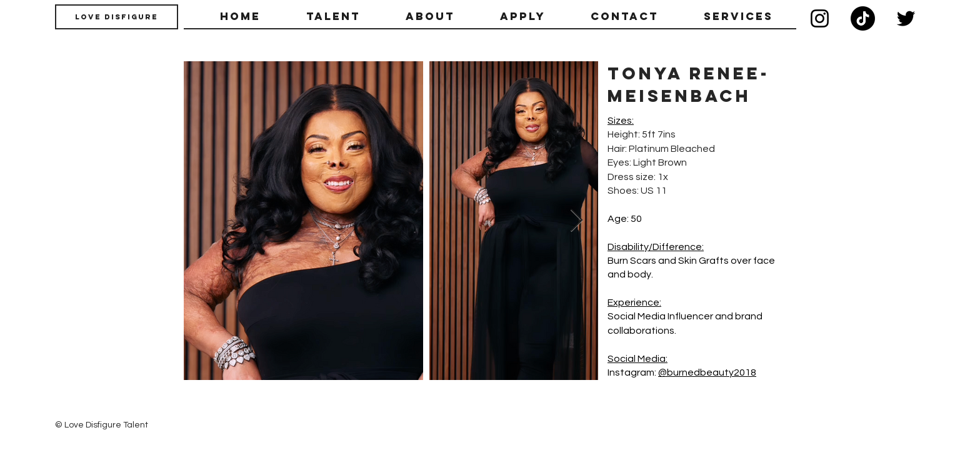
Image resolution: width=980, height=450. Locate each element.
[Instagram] (820, 18)
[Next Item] (577, 221)
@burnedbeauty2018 (707, 372)
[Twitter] (906, 18)
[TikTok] (863, 18)
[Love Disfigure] (117, 17)
